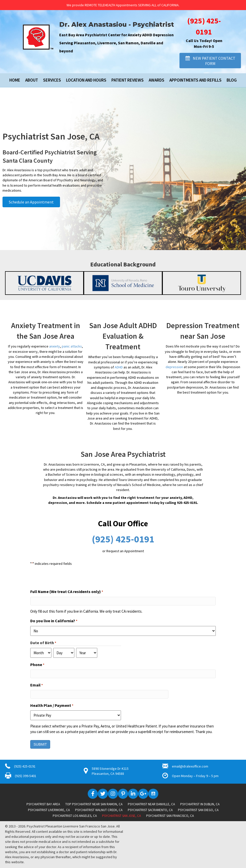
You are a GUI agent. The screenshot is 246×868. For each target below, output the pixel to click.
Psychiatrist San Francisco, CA (170, 816)
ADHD (119, 367)
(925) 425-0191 (123, 539)
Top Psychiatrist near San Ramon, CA (94, 804)
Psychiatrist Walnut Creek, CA (99, 810)
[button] (210, 61)
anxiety (55, 346)
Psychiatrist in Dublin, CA (200, 804)
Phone (37, 665)
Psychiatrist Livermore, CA (49, 810)
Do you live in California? (54, 621)
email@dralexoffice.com (190, 766)
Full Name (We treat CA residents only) (67, 592)
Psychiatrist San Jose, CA (121, 816)
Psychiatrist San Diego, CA (198, 810)
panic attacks (72, 346)
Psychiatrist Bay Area (43, 804)
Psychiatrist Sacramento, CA (150, 810)
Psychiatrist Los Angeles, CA (75, 816)
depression (174, 367)
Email (37, 685)
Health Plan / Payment (52, 706)
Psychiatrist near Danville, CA (151, 804)
